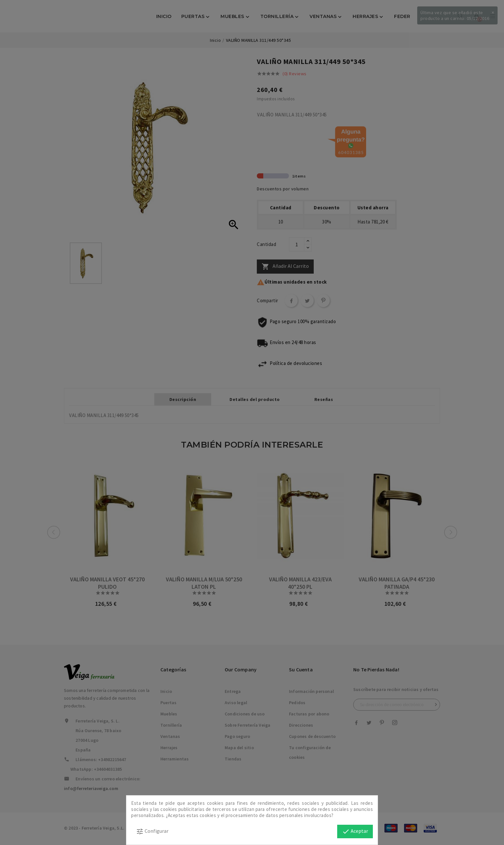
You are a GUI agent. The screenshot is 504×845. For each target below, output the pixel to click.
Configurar (152, 831)
